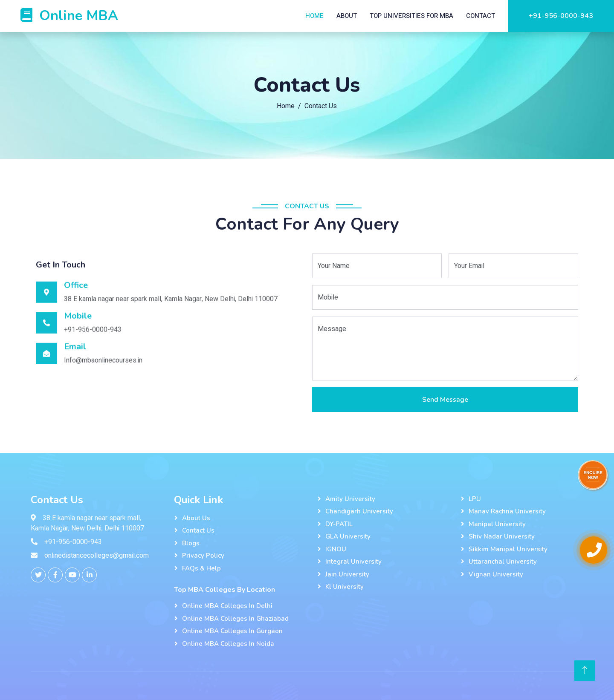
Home (314, 16)
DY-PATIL (339, 524)
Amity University (350, 499)
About (347, 16)
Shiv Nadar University (502, 536)
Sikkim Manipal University (508, 549)
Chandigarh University (359, 511)
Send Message (445, 400)
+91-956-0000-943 (561, 16)
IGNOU (336, 549)
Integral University (353, 562)
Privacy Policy (203, 556)
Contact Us (198, 530)
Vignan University (496, 574)
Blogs (191, 543)
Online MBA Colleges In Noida (228, 644)
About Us (196, 518)
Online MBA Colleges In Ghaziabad (235, 619)
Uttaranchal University (503, 562)
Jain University (347, 574)
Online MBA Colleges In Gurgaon (232, 631)
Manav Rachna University (507, 511)
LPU (475, 499)
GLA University (348, 536)
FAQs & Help (201, 568)
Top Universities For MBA (411, 16)
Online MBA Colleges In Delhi (227, 606)
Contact (481, 16)
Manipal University (497, 524)
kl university (345, 587)
